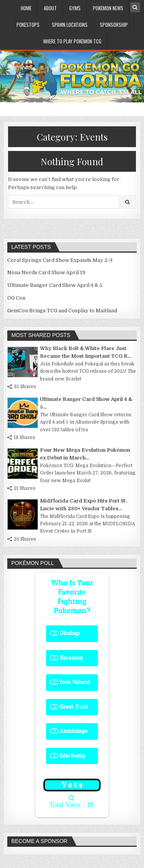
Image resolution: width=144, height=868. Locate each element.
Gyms (75, 8)
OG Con (16, 298)
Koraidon (71, 658)
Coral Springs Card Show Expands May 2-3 (60, 260)
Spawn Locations (70, 25)
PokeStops (28, 25)
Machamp (73, 756)
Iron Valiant (75, 682)
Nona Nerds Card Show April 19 (46, 272)
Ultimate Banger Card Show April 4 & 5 (55, 285)
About (50, 8)
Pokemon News (108, 8)
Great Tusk (74, 707)
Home (26, 8)
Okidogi (70, 633)
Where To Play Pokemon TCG (72, 41)
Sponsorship (114, 25)
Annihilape (74, 731)
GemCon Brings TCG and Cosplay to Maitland (62, 311)
